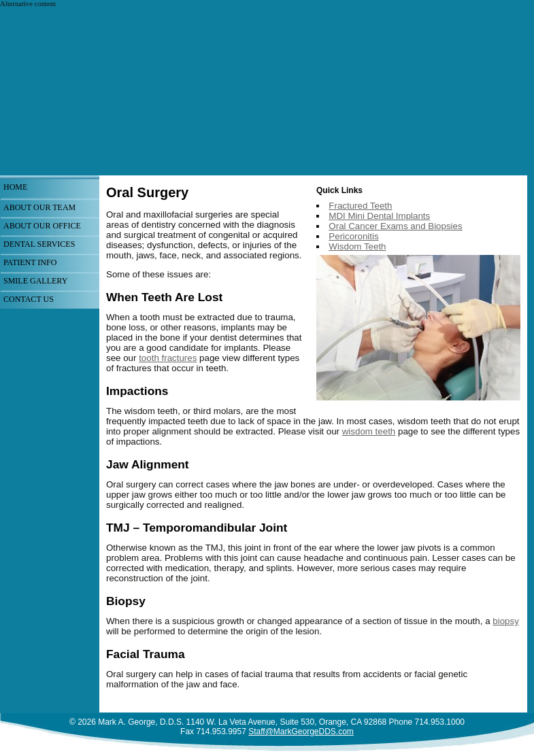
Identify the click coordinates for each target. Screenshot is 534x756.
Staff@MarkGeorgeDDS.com (301, 732)
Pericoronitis (353, 236)
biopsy (506, 621)
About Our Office (42, 226)
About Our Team (39, 207)
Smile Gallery (35, 281)
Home (15, 187)
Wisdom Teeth (357, 246)
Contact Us (29, 299)
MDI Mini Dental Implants (379, 216)
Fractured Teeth (360, 206)
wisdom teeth (369, 431)
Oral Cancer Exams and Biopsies (395, 226)
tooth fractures (168, 358)
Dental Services (39, 244)
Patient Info (30, 262)
